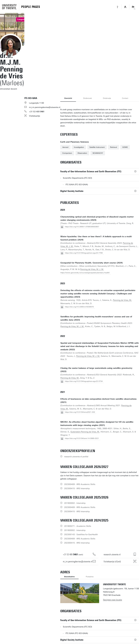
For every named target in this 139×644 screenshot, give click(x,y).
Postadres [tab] (90, 577)
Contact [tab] (125, 98)
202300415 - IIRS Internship (77, 488)
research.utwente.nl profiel (76, 457)
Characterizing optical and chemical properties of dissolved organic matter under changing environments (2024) (97, 218)
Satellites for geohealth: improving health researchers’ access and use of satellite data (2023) (96, 318)
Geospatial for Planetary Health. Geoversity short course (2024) (92, 263)
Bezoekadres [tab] (69, 577)
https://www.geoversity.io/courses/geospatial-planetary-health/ (85, 273)
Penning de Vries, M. (122, 300)
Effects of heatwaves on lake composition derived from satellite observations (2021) (98, 401)
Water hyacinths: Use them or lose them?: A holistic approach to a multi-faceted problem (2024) (96, 238)
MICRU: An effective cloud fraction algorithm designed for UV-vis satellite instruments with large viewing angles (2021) (97, 424)
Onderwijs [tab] (107, 98)
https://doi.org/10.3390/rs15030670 (79, 307)
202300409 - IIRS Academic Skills (80, 484)
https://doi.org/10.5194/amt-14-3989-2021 (82, 438)
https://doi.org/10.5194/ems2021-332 (80, 412)
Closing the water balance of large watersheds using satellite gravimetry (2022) (96, 370)
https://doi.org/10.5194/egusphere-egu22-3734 (84, 381)
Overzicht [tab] (68, 98)
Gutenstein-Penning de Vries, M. (85, 432)
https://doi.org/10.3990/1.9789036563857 (82, 227)
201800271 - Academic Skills (78, 526)
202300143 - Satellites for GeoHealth (81, 534)
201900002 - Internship (75, 503)
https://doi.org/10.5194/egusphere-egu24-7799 (84, 253)
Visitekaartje (35, 116)
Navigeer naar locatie (113, 600)
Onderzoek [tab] (87, 98)
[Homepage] (31, 7)
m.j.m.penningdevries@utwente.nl (45, 107)
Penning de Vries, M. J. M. (92, 269)
